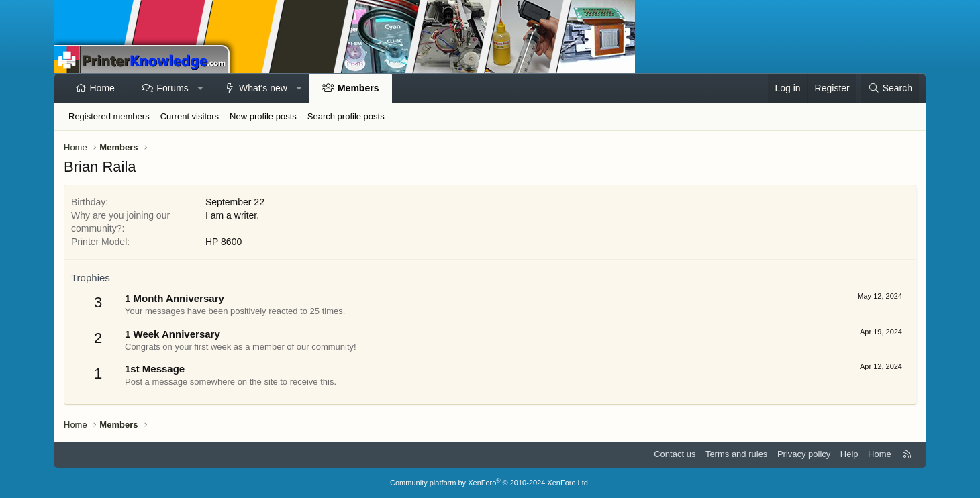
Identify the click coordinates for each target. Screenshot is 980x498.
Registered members (109, 116)
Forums (172, 88)
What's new (263, 88)
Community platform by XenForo (490, 483)
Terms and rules (736, 454)
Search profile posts (346, 116)
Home (102, 88)
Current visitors (190, 116)
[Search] (890, 89)
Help (849, 454)
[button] (200, 89)
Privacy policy (804, 454)
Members (358, 88)
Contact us (675, 454)
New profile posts (263, 116)
